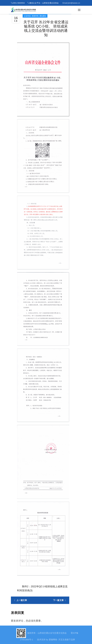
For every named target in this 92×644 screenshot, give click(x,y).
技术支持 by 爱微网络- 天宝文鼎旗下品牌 (56, 640)
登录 (38, 621)
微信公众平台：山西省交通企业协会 (44, 3)
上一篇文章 (22, 600)
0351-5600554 (19, 3)
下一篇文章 (58, 600)
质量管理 (35, 16)
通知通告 (43, 16)
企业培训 (27, 16)
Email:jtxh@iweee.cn (71, 3)
